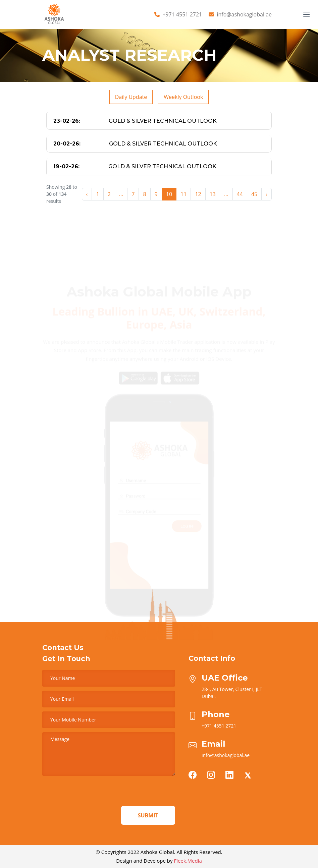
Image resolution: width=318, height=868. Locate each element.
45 (254, 194)
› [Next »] (267, 194)
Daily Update (131, 97)
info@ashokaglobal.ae (244, 14)
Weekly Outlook (183, 97)
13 (213, 194)
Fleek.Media (188, 861)
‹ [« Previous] (87, 194)
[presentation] (93, 793)
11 (183, 194)
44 (240, 194)
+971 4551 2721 (182, 14)
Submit (148, 815)
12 (198, 194)
